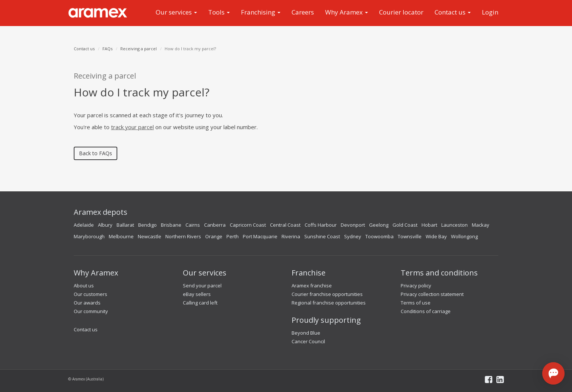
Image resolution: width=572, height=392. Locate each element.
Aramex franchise (312, 286)
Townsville (410, 236)
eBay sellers (197, 294)
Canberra (215, 225)
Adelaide (84, 225)
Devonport (353, 225)
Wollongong (464, 236)
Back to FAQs (96, 153)
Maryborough (89, 236)
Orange (214, 236)
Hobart (429, 225)
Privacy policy (416, 286)
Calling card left (200, 303)
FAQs (107, 49)
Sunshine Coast (322, 236)
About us (84, 286)
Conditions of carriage (426, 311)
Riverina (291, 236)
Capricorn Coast (248, 225)
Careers (303, 12)
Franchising (261, 12)
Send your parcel (202, 286)
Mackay (481, 225)
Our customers (90, 294)
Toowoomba (379, 236)
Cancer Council (308, 341)
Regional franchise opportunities (329, 303)
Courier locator (401, 12)
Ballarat (125, 225)
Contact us (453, 12)
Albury (105, 225)
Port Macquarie (260, 236)
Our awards (87, 303)
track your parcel (132, 127)
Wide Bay (436, 236)
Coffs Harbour (321, 225)
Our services (176, 12)
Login (490, 12)
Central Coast (285, 225)
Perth (233, 236)
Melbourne (121, 236)
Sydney (353, 236)
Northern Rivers (183, 236)
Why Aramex (347, 12)
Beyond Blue (306, 333)
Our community (91, 311)
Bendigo (147, 225)
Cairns (193, 225)
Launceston (455, 225)
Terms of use (416, 303)
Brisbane (171, 225)
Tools (219, 12)
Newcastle (150, 236)
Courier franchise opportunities (327, 294)
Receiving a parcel (139, 49)
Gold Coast (405, 225)
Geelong (379, 225)
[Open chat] (553, 373)
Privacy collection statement (432, 294)
